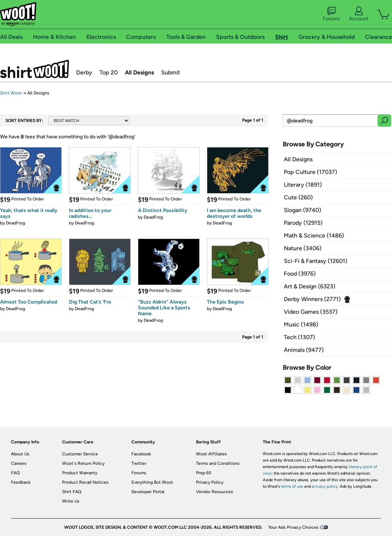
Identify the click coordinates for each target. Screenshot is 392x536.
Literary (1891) (303, 185)
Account (359, 14)
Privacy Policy (210, 482)
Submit (171, 72)
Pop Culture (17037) (311, 172)
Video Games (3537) (311, 312)
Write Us (71, 501)
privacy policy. (325, 486)
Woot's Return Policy (83, 463)
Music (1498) (301, 324)
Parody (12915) (303, 223)
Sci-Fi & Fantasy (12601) (316, 261)
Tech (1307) (299, 337)
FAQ (15, 473)
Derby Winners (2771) (312, 299)
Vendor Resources (215, 492)
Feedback (21, 482)
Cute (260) (298, 197)
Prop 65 (204, 473)
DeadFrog (15, 223)
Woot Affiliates (211, 454)
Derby (84, 72)
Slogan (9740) (303, 210)
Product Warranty (80, 473)
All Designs (139, 72)
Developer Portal (148, 492)
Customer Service (80, 454)
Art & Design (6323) (310, 286)
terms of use (292, 486)
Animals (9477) (304, 350)
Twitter (139, 463)
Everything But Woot (152, 482)
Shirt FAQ (72, 492)
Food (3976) (300, 274)
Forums (331, 14)
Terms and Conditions (218, 463)
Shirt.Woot (34, 69)
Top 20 (109, 72)
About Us (20, 454)
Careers (19, 463)
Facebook (141, 454)
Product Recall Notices (85, 482)
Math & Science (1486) (314, 235)
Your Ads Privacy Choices (293, 527)
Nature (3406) (303, 248)
